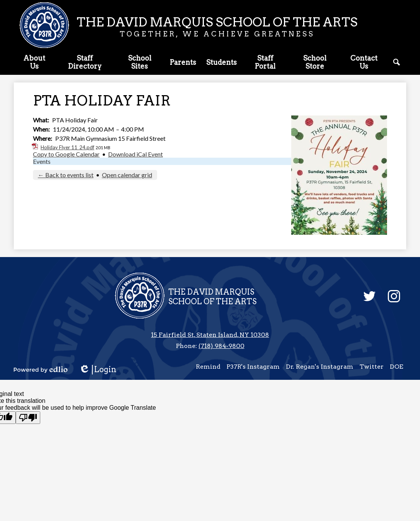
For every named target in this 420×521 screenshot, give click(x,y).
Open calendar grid (127, 175)
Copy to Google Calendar (66, 154)
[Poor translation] (28, 418)
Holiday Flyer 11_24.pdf (67, 147)
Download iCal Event (135, 154)
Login (98, 370)
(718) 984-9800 (221, 346)
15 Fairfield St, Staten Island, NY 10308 (210, 335)
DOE (396, 367)
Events (42, 161)
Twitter (372, 367)
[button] (34, 64)
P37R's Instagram (253, 367)
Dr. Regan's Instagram (320, 367)
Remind (208, 367)
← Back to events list (66, 175)
